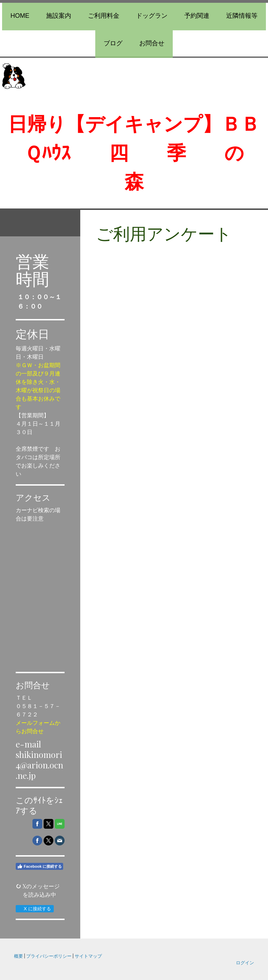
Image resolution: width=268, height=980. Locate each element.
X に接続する (34, 909)
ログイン (245, 962)
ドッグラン (152, 16)
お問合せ (152, 43)
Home (20, 16)
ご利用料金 (104, 16)
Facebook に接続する (39, 866)
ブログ (113, 43)
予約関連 (197, 16)
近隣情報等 (242, 16)
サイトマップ (88, 956)
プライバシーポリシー (49, 956)
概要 (18, 956)
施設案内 (59, 16)
